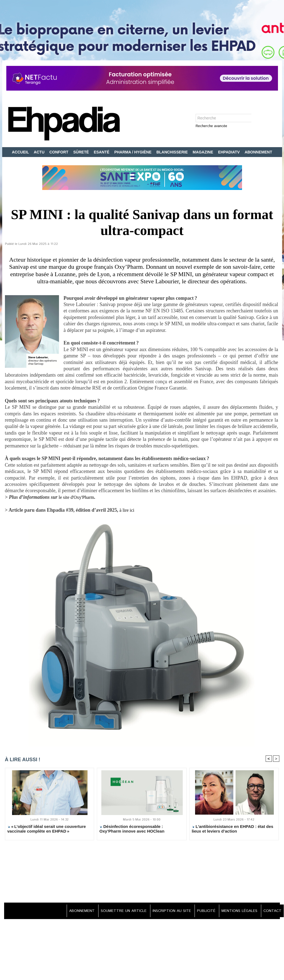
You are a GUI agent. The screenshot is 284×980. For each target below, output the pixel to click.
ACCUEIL (21, 152)
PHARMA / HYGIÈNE (133, 152)
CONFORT (59, 152)
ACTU (40, 152)
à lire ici (128, 510)
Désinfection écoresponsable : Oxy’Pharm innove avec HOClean (132, 829)
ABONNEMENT (258, 152)
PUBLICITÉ (203, 911)
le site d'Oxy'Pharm (78, 497)
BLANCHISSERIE (173, 152)
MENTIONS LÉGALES (238, 911)
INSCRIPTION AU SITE (168, 911)
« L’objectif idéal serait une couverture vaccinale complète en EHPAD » (47, 829)
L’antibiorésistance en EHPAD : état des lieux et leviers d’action (233, 829)
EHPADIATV (230, 152)
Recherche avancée (211, 126)
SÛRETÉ (82, 152)
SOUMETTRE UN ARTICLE (118, 911)
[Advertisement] (142, 872)
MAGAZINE (203, 152)
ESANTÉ (102, 152)
